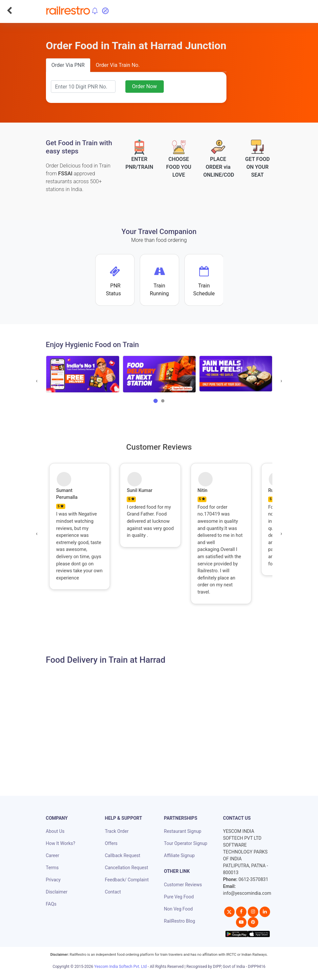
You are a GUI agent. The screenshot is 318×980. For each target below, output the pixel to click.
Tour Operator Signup (186, 843)
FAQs (51, 904)
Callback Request (123, 855)
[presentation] (37, 381)
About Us (55, 831)
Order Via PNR (68, 65)
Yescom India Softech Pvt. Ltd (120, 967)
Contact (113, 892)
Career (53, 855)
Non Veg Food (179, 909)
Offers (111, 843)
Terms (52, 868)
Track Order (117, 831)
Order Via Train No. (118, 65)
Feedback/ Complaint (127, 880)
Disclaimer (57, 892)
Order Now (144, 86)
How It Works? (61, 843)
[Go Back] (9, 10)
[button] (156, 401)
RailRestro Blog (180, 921)
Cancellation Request (127, 868)
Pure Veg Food (179, 897)
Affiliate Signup (180, 855)
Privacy (53, 880)
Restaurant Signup (183, 831)
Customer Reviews (183, 885)
